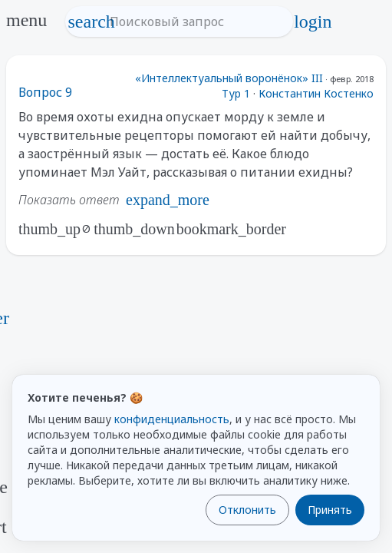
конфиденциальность (172, 419)
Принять (330, 510)
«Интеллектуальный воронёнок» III (229, 78)
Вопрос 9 (45, 92)
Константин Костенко (316, 93)
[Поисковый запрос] (193, 22)
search (91, 22)
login (313, 22)
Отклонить (247, 510)
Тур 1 (236, 93)
